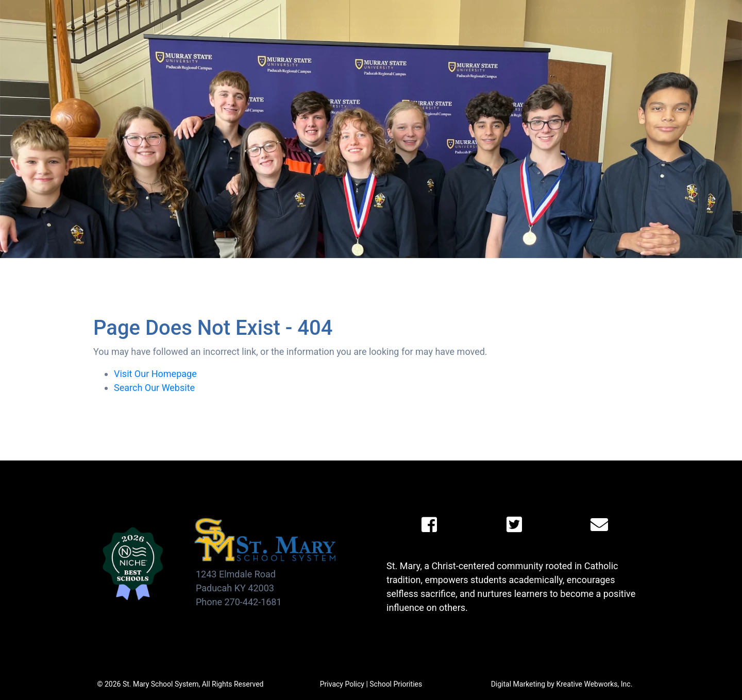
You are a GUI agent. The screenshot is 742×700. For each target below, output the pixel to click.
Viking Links (676, 10)
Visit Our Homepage (155, 374)
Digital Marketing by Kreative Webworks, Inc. (562, 684)
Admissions (248, 29)
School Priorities (396, 684)
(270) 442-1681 (676, 29)
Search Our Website (154, 388)
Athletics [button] (396, 29)
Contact (609, 29)
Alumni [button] (552, 29)
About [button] (182, 29)
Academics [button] (325, 29)
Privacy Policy (342, 684)
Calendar (556, 10)
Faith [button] (451, 29)
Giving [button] (499, 29)
